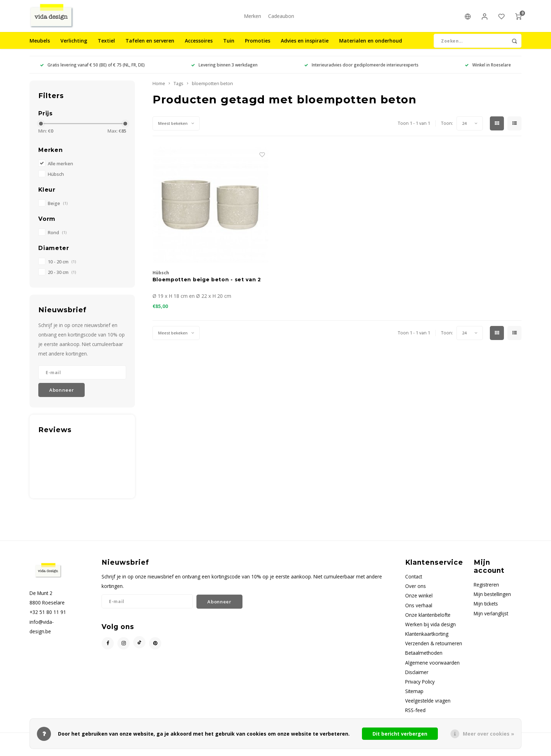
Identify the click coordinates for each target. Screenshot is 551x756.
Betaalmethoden (424, 659)
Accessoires (199, 47)
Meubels (40, 47)
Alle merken (60, 170)
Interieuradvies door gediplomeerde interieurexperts (361, 71)
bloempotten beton (212, 90)
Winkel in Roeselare (488, 71)
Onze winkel (419, 602)
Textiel (106, 47)
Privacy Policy (420, 688)
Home (159, 90)
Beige (58, 210)
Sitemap (414, 698)
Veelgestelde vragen (428, 707)
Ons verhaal (419, 612)
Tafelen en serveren (150, 47)
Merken (252, 19)
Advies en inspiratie (305, 47)
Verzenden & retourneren (434, 650)
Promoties (258, 47)
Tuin (229, 47)
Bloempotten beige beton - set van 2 (207, 286)
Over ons (416, 593)
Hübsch (56, 181)
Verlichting (74, 47)
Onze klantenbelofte (428, 622)
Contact (414, 583)
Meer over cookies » (488, 734)
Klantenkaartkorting (427, 640)
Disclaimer (417, 679)
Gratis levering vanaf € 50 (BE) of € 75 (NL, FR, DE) (92, 71)
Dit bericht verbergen (400, 734)
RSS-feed (415, 717)
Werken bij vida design (430, 631)
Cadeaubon (281, 19)
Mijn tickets (486, 610)
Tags (179, 90)
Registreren (486, 591)
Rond (57, 239)
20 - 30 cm (62, 279)
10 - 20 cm (62, 268)
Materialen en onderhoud (371, 47)
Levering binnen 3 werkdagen (224, 71)
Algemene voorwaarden (432, 669)
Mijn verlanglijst (491, 620)
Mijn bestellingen (492, 601)
